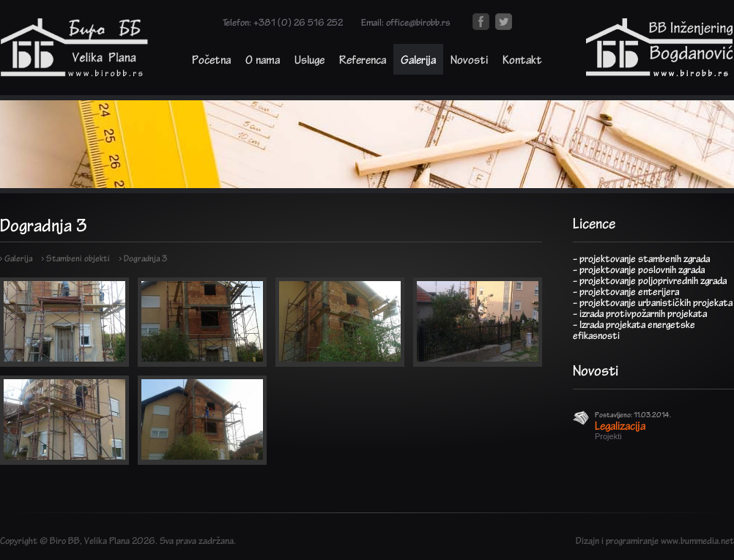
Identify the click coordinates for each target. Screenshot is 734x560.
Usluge (309, 59)
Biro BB (65, 540)
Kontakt (522, 59)
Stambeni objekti (78, 258)
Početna (211, 59)
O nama (263, 59)
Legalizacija (620, 425)
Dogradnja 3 (145, 258)
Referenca (363, 59)
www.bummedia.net (697, 540)
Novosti (469, 59)
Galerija (418, 59)
